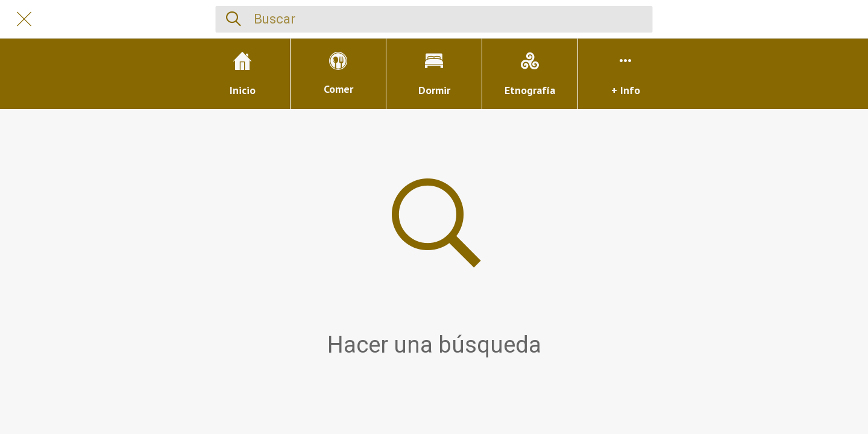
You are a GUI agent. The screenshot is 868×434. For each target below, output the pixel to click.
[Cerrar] (24, 19)
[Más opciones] (626, 74)
